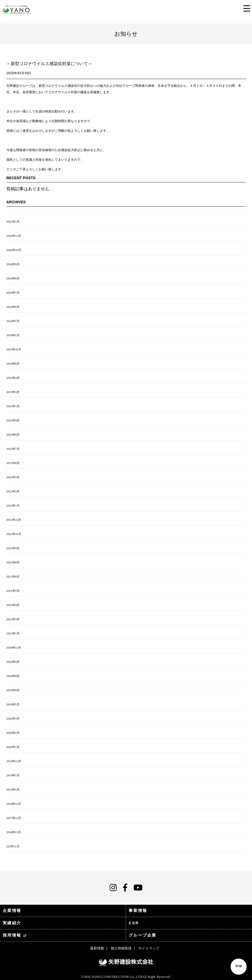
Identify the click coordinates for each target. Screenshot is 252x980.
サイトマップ (149, 948)
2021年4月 (13, 605)
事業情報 (138, 910)
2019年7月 (13, 775)
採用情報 (15, 935)
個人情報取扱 (121, 948)
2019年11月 (14, 761)
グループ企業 (143, 935)
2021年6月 (13, 577)
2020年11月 (14, 648)
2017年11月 (14, 818)
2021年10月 (14, 534)
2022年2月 (13, 491)
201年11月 (13, 846)
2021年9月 (13, 548)
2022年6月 (13, 463)
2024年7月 (13, 293)
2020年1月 (13, 747)
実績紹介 (12, 923)
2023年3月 (13, 392)
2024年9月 (13, 264)
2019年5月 (13, 790)
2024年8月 (13, 278)
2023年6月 (13, 364)
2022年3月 (13, 477)
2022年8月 (13, 435)
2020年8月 (13, 676)
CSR (134, 923)
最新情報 (97, 948)
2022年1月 (13, 506)
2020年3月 (13, 719)
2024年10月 (14, 250)
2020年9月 (13, 662)
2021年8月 (13, 562)
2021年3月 (13, 619)
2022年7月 (13, 449)
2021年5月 (13, 591)
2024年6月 (13, 307)
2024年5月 (13, 321)
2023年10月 (14, 349)
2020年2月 (13, 733)
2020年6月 (13, 690)
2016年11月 (14, 832)
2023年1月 (13, 406)
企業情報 (12, 910)
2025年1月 (13, 222)
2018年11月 (14, 804)
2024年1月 (13, 335)
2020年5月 (13, 704)
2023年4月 (13, 378)
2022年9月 (13, 420)
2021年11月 (14, 520)
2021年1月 (13, 633)
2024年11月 (14, 236)
